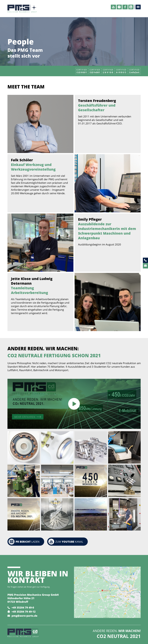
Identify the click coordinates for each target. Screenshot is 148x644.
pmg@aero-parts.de (24, 616)
